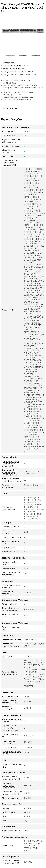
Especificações (10, 108)
